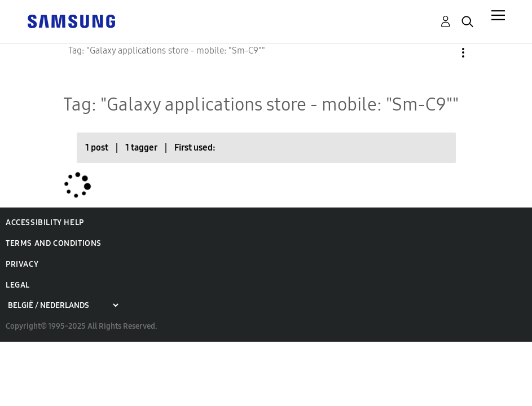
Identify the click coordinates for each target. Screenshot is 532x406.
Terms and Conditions (54, 243)
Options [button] (444, 53)
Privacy (22, 264)
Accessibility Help (45, 222)
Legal (18, 285)
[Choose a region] (63, 305)
